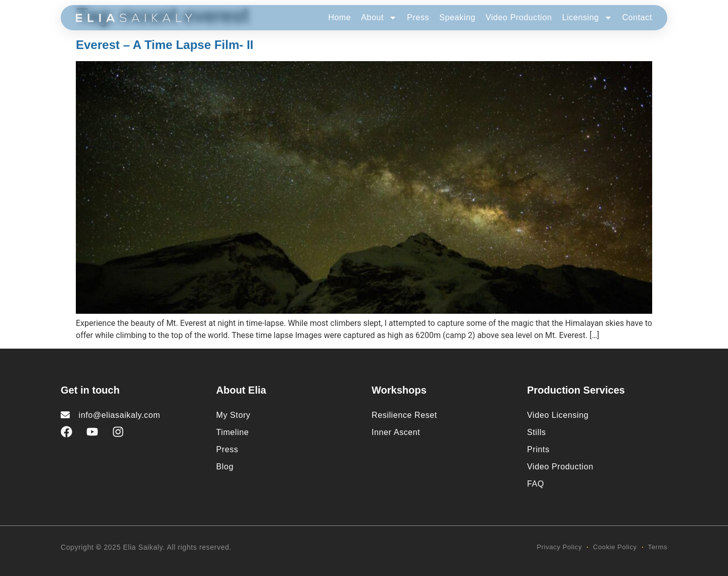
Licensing (587, 18)
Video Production (518, 17)
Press (418, 17)
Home (339, 17)
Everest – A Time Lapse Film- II (165, 45)
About (379, 18)
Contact (637, 17)
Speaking (458, 17)
